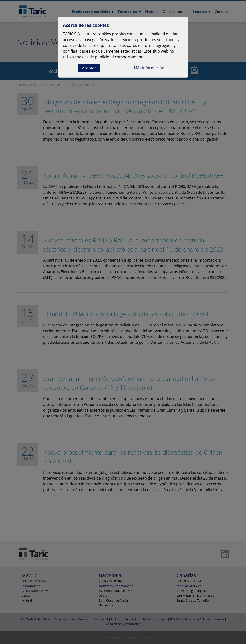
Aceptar (89, 68)
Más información (149, 68)
